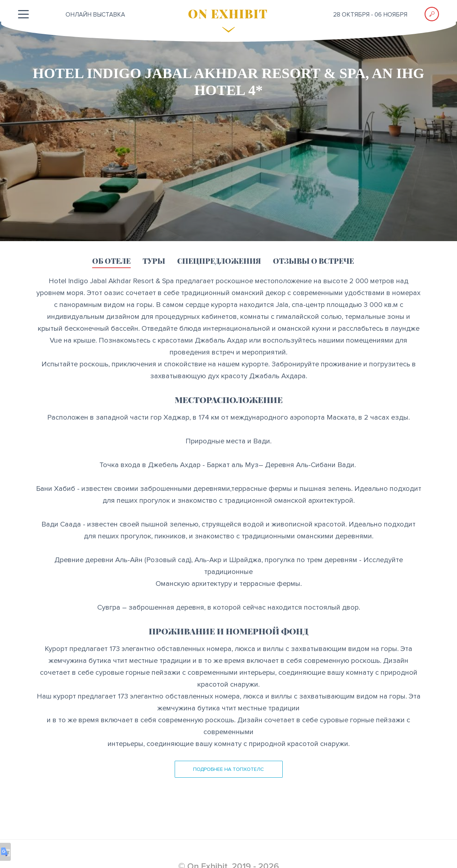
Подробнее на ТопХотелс (228, 769)
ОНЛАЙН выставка (95, 15)
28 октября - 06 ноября (370, 15)
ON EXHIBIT (228, 13)
